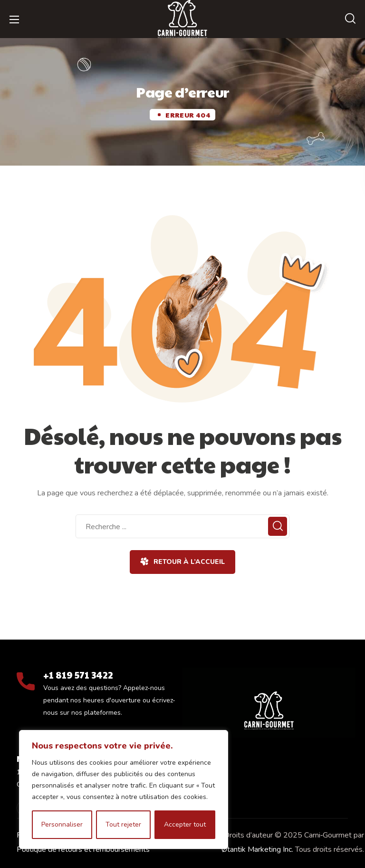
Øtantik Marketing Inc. (257, 849)
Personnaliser (62, 824)
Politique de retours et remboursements (83, 849)
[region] (124, 789)
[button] (350, 19)
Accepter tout (185, 824)
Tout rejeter (123, 824)
